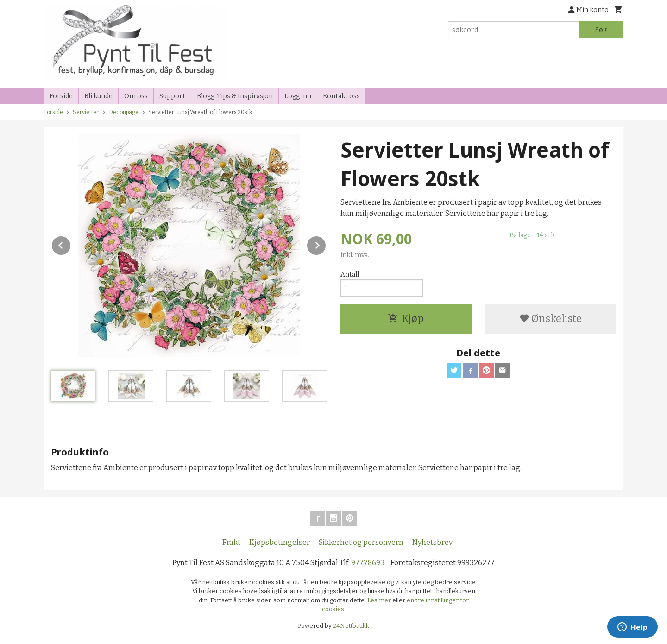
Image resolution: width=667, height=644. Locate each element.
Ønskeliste (551, 319)
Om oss (136, 96)
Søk (601, 30)
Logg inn (298, 96)
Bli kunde (98, 96)
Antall (350, 275)
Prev (71, 244)
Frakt (231, 542)
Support (172, 96)
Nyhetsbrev (432, 542)
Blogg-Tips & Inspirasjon (235, 96)
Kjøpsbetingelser (280, 542)
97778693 (368, 563)
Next (326, 244)
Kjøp (406, 319)
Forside (61, 96)
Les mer (380, 600)
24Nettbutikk (351, 626)
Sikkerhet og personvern (361, 542)
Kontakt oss (341, 96)
